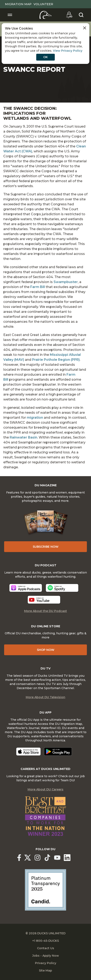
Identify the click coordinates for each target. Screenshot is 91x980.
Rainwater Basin (23, 437)
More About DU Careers (45, 789)
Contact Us (46, 948)
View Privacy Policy (68, 51)
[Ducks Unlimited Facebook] (19, 858)
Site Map (45, 970)
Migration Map (18, 4)
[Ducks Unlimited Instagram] (37, 858)
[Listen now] (26, 588)
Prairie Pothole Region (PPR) (56, 360)
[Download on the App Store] (28, 752)
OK (45, 57)
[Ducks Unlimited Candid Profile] (45, 890)
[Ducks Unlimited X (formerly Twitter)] (28, 858)
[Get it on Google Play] (58, 752)
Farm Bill (38, 287)
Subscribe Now (46, 547)
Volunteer (43, 4)
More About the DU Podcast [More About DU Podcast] (45, 611)
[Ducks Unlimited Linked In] (67, 858)
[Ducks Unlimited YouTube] (57, 858)
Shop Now (46, 650)
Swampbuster (66, 282)
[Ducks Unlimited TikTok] (47, 858)
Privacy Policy (46, 963)
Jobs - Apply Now (46, 956)
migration (35, 418)
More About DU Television (45, 697)
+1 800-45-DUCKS (46, 941)
